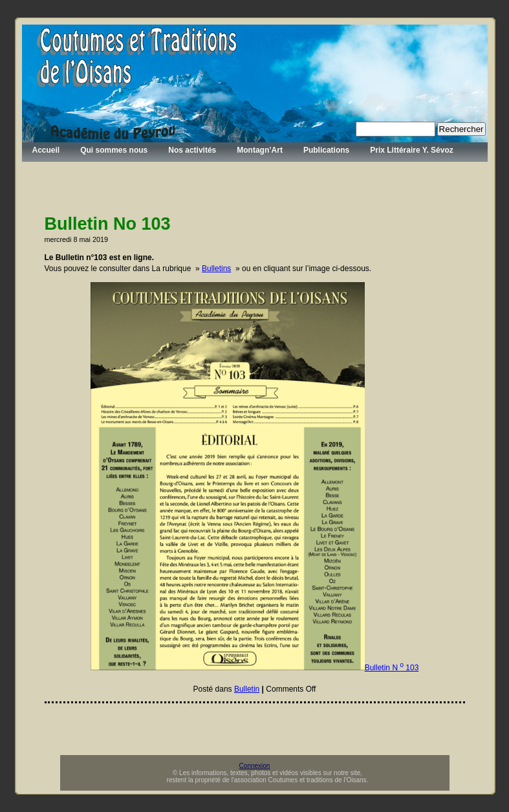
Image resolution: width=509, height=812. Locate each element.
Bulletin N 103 (392, 668)
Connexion (255, 766)
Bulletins (216, 269)
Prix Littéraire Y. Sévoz (412, 150)
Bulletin (247, 689)
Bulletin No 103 (108, 224)
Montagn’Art (260, 150)
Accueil (46, 150)
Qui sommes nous (114, 150)
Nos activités (192, 150)
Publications (326, 150)
